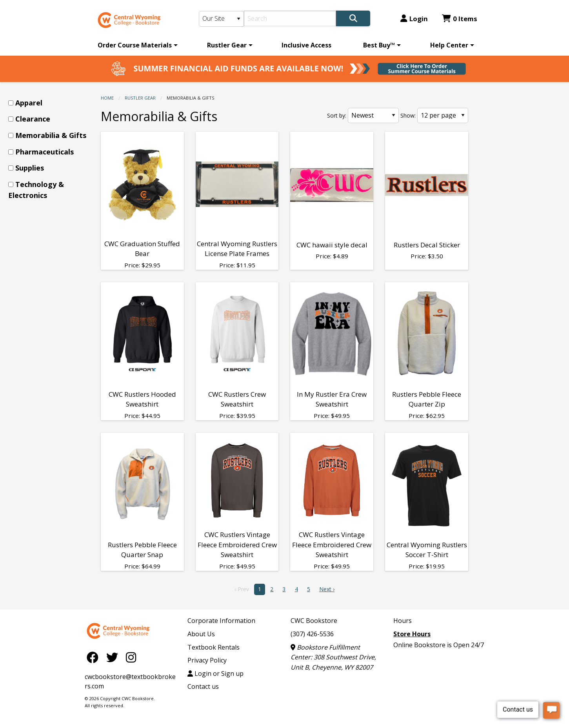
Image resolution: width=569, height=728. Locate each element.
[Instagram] (131, 657)
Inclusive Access (306, 45)
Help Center (449, 45)
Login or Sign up (215, 674)
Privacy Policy (207, 660)
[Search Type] (222, 19)
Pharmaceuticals (45, 152)
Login (414, 19)
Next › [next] (327, 589)
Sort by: (337, 115)
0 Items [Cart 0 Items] (460, 19)
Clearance (33, 119)
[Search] (290, 18)
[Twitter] (114, 657)
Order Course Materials (135, 45)
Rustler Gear (227, 45)
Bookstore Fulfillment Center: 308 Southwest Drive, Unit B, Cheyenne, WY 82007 (333, 657)
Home (107, 98)
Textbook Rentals (214, 647)
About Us (201, 634)
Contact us (203, 686)
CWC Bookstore (314, 621)
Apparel (29, 103)
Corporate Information (221, 621)
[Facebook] (95, 657)
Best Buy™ (379, 45)
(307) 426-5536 (312, 634)
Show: (408, 115)
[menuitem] (136, 45)
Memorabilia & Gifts (51, 135)
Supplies (30, 168)
